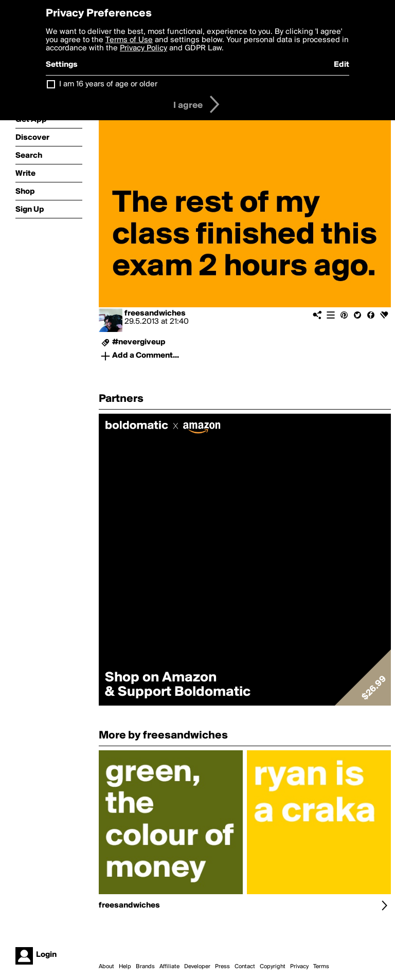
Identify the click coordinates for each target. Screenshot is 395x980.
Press (222, 967)
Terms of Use (129, 40)
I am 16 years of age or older (108, 84)
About (106, 967)
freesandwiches (155, 313)
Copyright (273, 967)
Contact (245, 967)
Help (125, 967)
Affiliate (169, 967)
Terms (321, 967)
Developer (197, 967)
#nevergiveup (139, 342)
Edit (342, 65)
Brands (145, 967)
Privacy (299, 967)
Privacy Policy (143, 48)
